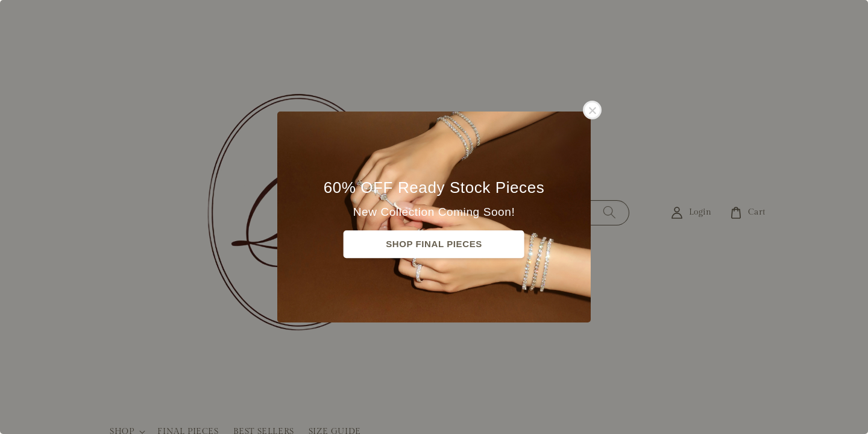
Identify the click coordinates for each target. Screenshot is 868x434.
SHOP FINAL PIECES (434, 244)
